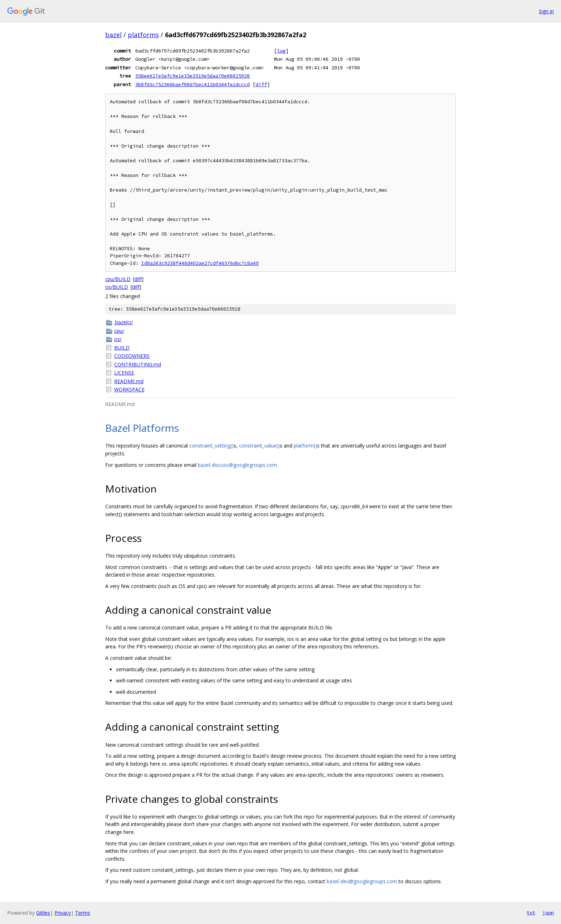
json (548, 913)
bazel (113, 35)
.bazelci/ (123, 322)
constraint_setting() (211, 446)
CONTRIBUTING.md (138, 364)
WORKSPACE (129, 389)
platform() (305, 446)
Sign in (546, 11)
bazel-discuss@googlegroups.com (237, 465)
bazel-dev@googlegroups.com (362, 881)
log (281, 51)
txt (531, 913)
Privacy (63, 913)
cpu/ (119, 331)
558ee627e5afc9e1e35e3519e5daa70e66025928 (192, 76)
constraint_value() (259, 446)
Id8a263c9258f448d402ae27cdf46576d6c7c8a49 (200, 263)
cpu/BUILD (118, 279)
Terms (83, 913)
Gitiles (43, 913)
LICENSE (124, 373)
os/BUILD (117, 287)
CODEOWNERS (132, 356)
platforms (143, 35)
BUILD (122, 348)
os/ (118, 339)
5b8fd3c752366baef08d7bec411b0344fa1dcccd (192, 84)
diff (261, 84)
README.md (129, 381)
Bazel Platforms (142, 428)
